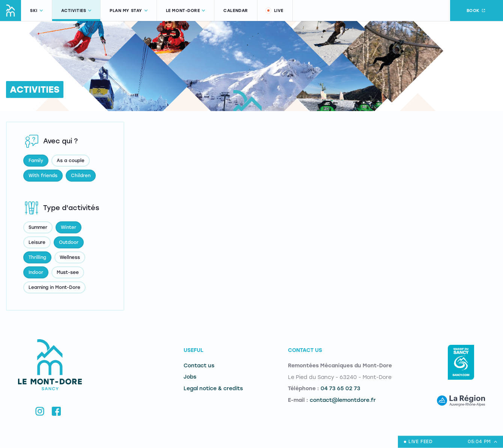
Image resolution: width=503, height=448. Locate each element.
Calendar (236, 11)
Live (274, 11)
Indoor (36, 272)
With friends (43, 176)
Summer (38, 227)
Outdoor (69, 242)
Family (36, 161)
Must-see (68, 272)
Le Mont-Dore (186, 11)
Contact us (199, 366)
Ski (36, 11)
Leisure (37, 242)
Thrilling (37, 257)
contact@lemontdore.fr (343, 400)
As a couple (71, 161)
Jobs (190, 377)
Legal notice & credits (213, 389)
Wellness (70, 257)
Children (81, 176)
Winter (69, 227)
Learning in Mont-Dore (54, 287)
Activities (76, 11)
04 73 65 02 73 (340, 389)
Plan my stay (129, 11)
